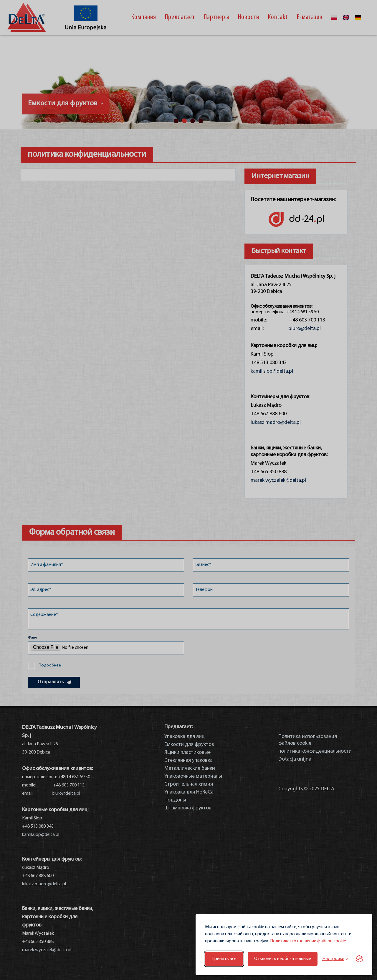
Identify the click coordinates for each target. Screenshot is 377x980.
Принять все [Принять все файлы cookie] (224, 959)
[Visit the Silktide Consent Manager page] (359, 959)
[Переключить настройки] (335, 959)
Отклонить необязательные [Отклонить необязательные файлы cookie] (283, 959)
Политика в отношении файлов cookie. (309, 941)
